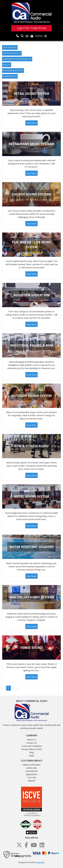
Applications (32, 774)
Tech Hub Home (10, 47)
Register (32, 781)
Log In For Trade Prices (32, 28)
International (31, 771)
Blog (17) (7, 65)
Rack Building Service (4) (13, 70)
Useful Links (31, 768)
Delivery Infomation (32, 765)
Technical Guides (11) (12, 53)
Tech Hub (32, 777)
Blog (32, 752)
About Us (31, 740)
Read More (32, 123)
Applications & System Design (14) (17, 59)
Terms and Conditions (32, 746)
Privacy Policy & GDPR (31, 749)
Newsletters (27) (10, 76)
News (32, 756)
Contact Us (31, 743)
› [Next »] (17, 688)
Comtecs (41, 862)
